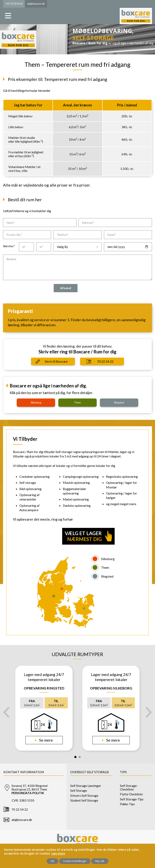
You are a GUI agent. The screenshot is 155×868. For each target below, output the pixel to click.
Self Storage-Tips (132, 799)
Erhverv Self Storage (84, 796)
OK (52, 861)
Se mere (46, 740)
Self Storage (79, 791)
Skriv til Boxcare (56, 361)
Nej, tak (100, 861)
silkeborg (36, 403)
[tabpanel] (44, 708)
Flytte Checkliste (131, 794)
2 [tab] (80, 757)
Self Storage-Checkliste (129, 787)
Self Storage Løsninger (86, 786)
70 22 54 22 (105, 361)
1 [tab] (75, 757)
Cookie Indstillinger (75, 861)
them (77, 403)
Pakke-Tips (127, 804)
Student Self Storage (84, 800)
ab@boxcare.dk (22, 820)
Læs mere (58, 853)
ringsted (119, 403)
